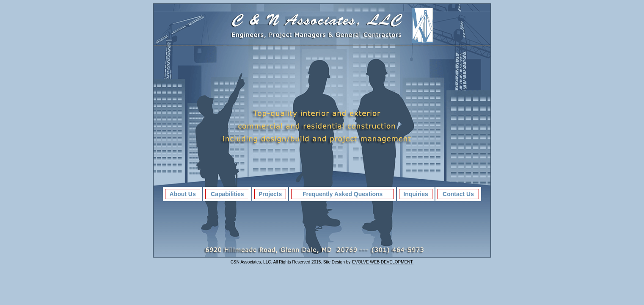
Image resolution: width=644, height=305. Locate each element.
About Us (183, 194)
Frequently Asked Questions (343, 194)
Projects (270, 194)
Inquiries (416, 194)
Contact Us (458, 194)
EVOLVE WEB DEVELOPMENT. (383, 262)
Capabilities (227, 194)
